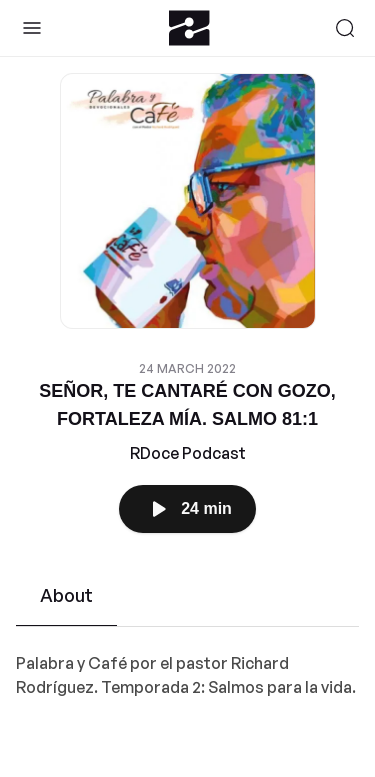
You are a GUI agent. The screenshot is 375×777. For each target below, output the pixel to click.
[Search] (345, 28)
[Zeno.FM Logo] (189, 28)
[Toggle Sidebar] (32, 28)
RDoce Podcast (188, 453)
